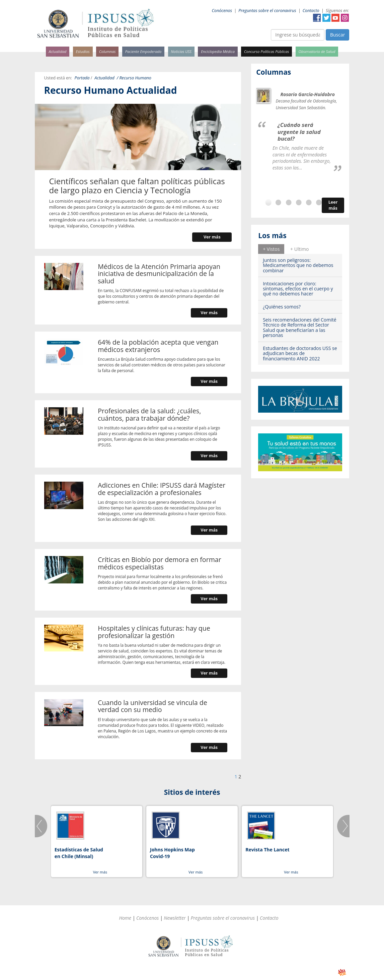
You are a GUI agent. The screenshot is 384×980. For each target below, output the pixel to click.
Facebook (317, 18)
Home (125, 918)
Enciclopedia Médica (218, 51)
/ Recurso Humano (134, 78)
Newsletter (175, 918)
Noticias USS (181, 51)
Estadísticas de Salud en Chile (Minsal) (79, 853)
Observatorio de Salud (317, 51)
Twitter (326, 18)
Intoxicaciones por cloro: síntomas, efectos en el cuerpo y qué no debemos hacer (298, 289)
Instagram (345, 18)
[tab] (271, 249)
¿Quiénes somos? (282, 307)
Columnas (107, 51)
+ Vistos (271, 249)
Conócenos (222, 11)
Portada (82, 78)
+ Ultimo (299, 249)
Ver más (212, 237)
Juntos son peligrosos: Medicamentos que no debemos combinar (298, 265)
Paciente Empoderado (143, 51)
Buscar (338, 35)
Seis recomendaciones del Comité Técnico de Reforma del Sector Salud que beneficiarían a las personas (299, 327)
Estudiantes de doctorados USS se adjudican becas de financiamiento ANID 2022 (300, 353)
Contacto (311, 11)
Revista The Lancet (267, 850)
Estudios (83, 51)
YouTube (335, 18)
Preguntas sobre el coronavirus (267, 11)
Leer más (333, 205)
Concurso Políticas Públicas (266, 51)
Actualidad (58, 51)
